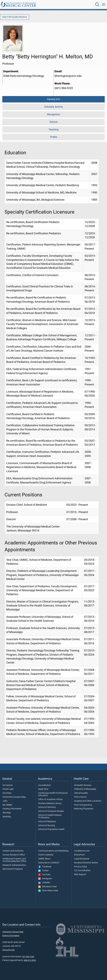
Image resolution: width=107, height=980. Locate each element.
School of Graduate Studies (51, 811)
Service (53, 122)
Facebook (45, 867)
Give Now (7, 793)
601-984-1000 (28, 957)
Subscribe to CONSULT (49, 863)
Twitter (43, 871)
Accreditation (45, 785)
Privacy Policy (81, 867)
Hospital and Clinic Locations (88, 801)
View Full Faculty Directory (15, 17)
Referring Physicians (84, 809)
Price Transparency (83, 805)
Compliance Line (82, 851)
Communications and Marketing (53, 851)
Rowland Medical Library (50, 803)
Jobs (5, 801)
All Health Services (83, 785)
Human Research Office (14, 855)
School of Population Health (51, 829)
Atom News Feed (48, 891)
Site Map (7, 813)
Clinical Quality (81, 793)
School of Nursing (47, 826)
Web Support (80, 874)
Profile (53, 137)
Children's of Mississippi (85, 789)
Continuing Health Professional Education (53, 794)
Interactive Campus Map (14, 797)
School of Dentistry (47, 807)
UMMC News (44, 859)
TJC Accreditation (82, 871)
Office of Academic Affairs (50, 799)
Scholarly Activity (54, 107)
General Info (54, 99)
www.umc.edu (8, 950)
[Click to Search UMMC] (97, 4)
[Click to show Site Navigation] (103, 4)
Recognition (54, 114)
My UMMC (7, 805)
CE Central (8, 785)
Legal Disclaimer (82, 859)
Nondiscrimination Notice (86, 863)
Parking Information (12, 809)
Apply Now (43, 789)
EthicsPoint (79, 855)
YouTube (44, 875)
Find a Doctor (80, 797)
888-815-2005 (30, 960)
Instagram (45, 879)
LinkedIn (44, 883)
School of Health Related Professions (50, 816)
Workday (7, 817)
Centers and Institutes (13, 851)
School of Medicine (47, 822)
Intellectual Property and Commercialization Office (14, 860)
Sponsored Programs (13, 869)
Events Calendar (46, 855)
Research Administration (14, 865)
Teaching (53, 130)
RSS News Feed (47, 887)
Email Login (8, 789)
